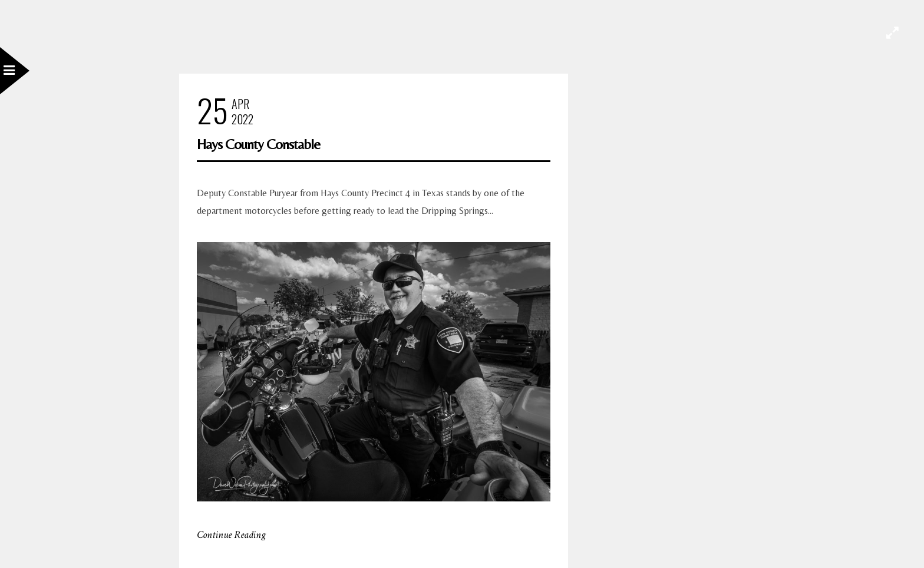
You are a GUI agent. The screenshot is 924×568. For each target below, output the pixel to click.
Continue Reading (231, 535)
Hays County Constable (258, 144)
